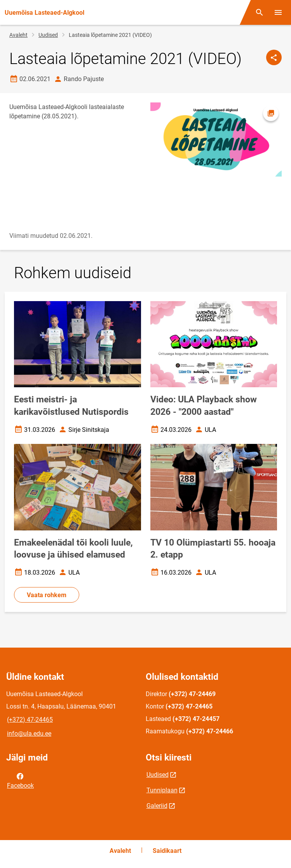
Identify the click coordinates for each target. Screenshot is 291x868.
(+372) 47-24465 (30, 720)
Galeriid (157, 806)
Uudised (48, 35)
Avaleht (18, 35)
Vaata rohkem (47, 595)
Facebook (20, 780)
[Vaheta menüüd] (278, 12)
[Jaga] (274, 57)
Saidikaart (167, 851)
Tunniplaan (162, 790)
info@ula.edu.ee (29, 734)
